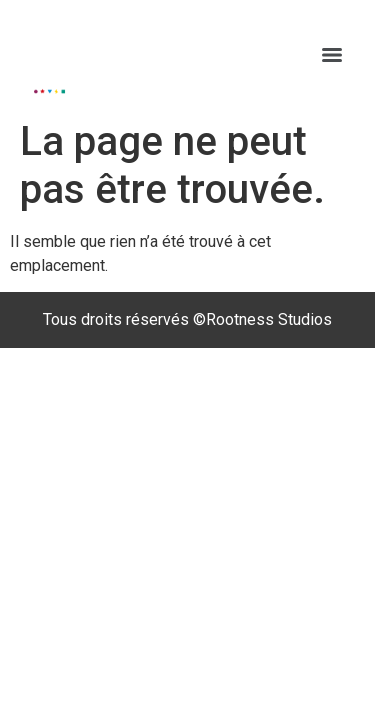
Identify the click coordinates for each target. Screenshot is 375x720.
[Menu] (332, 55)
